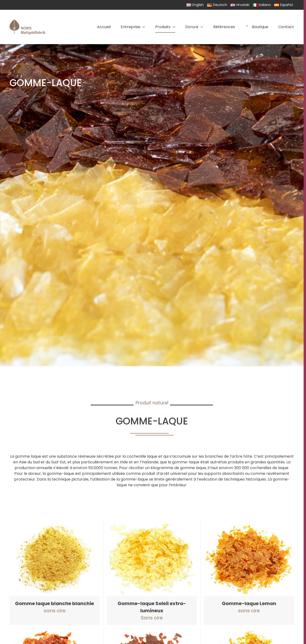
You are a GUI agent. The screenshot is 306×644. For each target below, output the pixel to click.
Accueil (104, 27)
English (195, 5)
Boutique (257, 27)
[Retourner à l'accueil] (27, 27)
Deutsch (217, 5)
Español (284, 5)
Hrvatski (240, 5)
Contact (286, 27)
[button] (55, 573)
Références (224, 27)
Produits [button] (165, 27)
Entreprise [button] (133, 27)
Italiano (262, 5)
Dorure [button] (194, 27)
